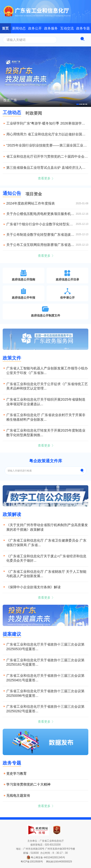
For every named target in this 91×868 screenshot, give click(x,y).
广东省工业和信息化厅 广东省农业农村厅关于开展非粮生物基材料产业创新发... (46, 417)
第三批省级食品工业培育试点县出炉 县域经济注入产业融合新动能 (47, 168)
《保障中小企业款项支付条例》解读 (33, 587)
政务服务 (51, 28)
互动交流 (67, 28)
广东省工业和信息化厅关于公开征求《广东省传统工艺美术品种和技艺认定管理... (47, 386)
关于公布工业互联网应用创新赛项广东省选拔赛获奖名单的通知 (41, 245)
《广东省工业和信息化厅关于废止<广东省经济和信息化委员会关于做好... (46, 558)
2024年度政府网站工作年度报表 (31, 203)
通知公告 (12, 193)
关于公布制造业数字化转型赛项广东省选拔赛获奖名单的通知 (41, 235)
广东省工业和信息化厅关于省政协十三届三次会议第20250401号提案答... (45, 678)
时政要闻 (34, 113)
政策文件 (12, 358)
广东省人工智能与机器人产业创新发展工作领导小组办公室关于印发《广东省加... (47, 371)
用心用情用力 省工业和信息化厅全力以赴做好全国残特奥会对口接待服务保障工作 (47, 134)
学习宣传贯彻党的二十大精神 (28, 784)
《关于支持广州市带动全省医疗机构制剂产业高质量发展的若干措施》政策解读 (47, 527)
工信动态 (12, 113)
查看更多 (46, 178)
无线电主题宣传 (18, 795)
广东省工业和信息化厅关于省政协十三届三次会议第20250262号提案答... (45, 709)
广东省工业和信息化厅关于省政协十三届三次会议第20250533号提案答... (45, 647)
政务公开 (35, 28)
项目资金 (34, 194)
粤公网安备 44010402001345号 (45, 857)
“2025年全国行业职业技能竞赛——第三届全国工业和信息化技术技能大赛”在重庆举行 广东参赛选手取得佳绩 (47, 145)
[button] (78, 104)
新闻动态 (19, 28)
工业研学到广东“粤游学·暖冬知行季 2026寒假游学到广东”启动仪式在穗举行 (47, 123)
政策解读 (12, 514)
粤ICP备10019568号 (32, 862)
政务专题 (83, 28)
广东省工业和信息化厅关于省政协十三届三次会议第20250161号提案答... (45, 662)
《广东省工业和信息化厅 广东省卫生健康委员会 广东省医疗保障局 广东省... (46, 543)
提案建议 (12, 634)
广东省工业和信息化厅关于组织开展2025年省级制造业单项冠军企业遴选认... (46, 402)
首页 (5, 28)
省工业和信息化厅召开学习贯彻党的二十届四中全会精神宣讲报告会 (47, 156)
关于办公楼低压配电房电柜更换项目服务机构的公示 (41, 214)
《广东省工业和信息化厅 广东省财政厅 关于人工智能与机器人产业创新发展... (46, 574)
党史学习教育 (17, 773)
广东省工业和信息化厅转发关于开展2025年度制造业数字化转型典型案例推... (46, 433)
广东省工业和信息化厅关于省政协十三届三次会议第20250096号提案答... (45, 693)
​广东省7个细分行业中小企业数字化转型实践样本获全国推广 (41, 224)
